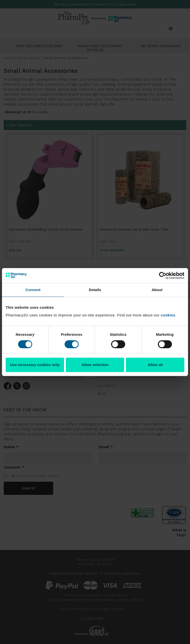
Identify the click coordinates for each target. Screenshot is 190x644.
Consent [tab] (33, 290)
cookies (168, 315)
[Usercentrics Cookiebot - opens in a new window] (163, 275)
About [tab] (157, 290)
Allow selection (95, 365)
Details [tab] (95, 290)
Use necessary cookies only (35, 365)
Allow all (155, 365)
